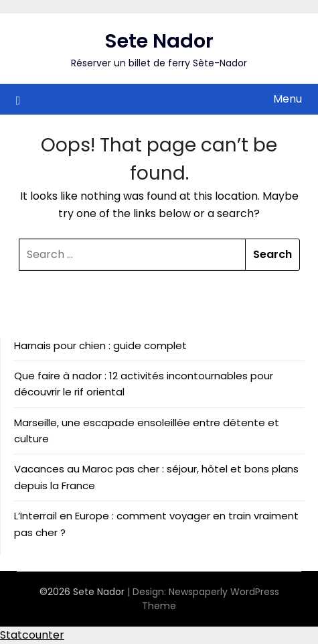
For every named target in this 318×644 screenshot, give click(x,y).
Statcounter (32, 635)
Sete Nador (159, 41)
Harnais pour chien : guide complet (100, 345)
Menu (288, 99)
